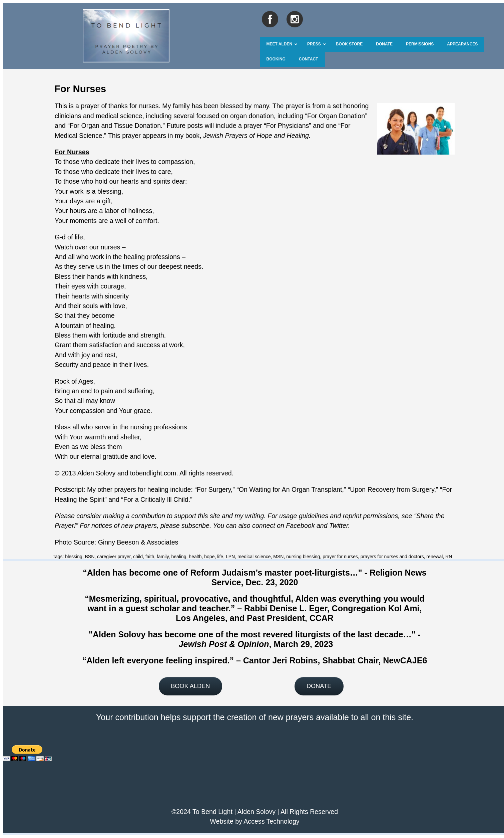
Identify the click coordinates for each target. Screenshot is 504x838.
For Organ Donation (336, 116)
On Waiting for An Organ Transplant (291, 489)
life (220, 557)
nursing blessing (303, 557)
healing (179, 557)
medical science (254, 557)
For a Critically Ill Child (156, 499)
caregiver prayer (114, 557)
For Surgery (214, 489)
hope (209, 557)
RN (449, 557)
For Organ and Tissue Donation (115, 126)
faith (150, 557)
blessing (74, 557)
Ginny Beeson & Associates (138, 542)
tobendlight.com (153, 473)
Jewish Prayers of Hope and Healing (256, 136)
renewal (434, 557)
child (138, 557)
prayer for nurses (340, 557)
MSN (278, 557)
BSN (90, 557)
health (195, 557)
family (163, 557)
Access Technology (271, 821)
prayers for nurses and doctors (392, 557)
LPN (230, 557)
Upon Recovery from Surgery (392, 489)
